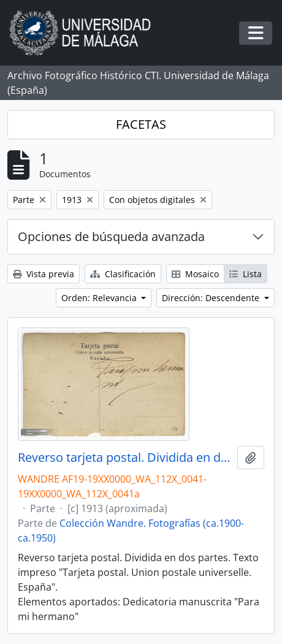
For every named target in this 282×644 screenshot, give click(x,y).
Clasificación (123, 274)
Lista (246, 274)
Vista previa (44, 274)
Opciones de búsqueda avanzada (111, 236)
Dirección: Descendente (212, 298)
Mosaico (195, 274)
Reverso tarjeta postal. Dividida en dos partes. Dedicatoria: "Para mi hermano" (125, 458)
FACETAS (141, 124)
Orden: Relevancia (100, 298)
